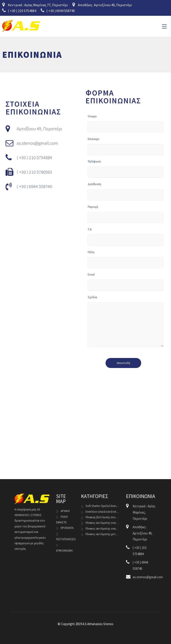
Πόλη (125, 259)
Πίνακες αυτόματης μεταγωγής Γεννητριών (102, 534)
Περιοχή (125, 214)
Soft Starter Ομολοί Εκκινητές (102, 506)
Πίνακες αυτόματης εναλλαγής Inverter (102, 529)
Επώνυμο (125, 146)
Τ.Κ (125, 237)
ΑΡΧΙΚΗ (65, 511)
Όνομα (125, 123)
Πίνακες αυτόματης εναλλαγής (102, 523)
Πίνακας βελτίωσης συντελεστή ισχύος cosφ (102, 517)
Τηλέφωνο (125, 169)
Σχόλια (125, 322)
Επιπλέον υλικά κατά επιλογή (102, 512)
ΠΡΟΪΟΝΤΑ (67, 528)
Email (125, 282)
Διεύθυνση (125, 191)
